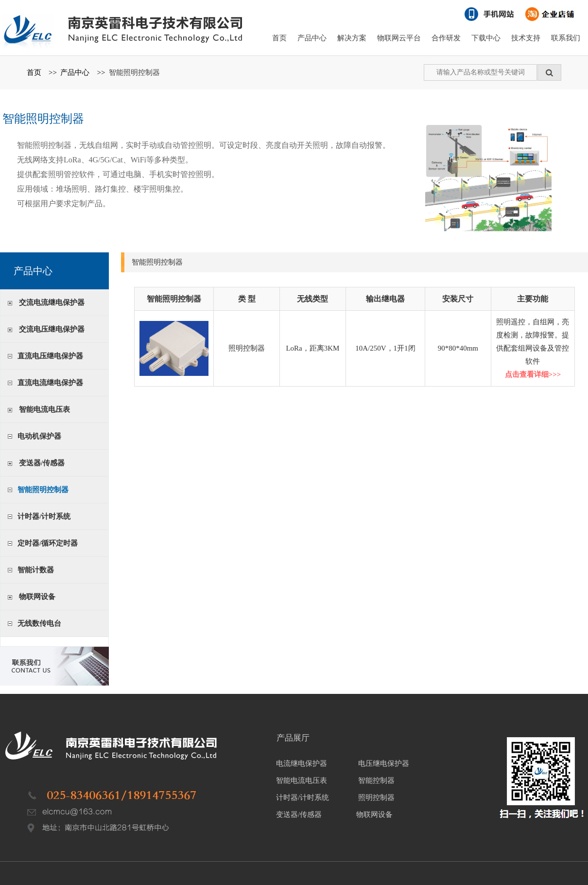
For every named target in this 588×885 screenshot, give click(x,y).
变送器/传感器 (42, 463)
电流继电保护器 (302, 763)
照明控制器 (376, 797)
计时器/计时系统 (44, 516)
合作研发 (446, 38)
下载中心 (486, 38)
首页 (279, 38)
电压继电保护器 (384, 763)
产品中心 (312, 38)
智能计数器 (36, 570)
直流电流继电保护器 (50, 383)
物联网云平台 (399, 38)
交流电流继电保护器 (52, 302)
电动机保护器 (39, 436)
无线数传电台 (39, 623)
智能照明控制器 (134, 72)
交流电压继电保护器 (52, 329)
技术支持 (526, 38)
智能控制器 (376, 780)
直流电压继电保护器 (50, 356)
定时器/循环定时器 (48, 543)
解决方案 (352, 38)
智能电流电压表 (44, 409)
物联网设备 (37, 597)
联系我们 (566, 38)
